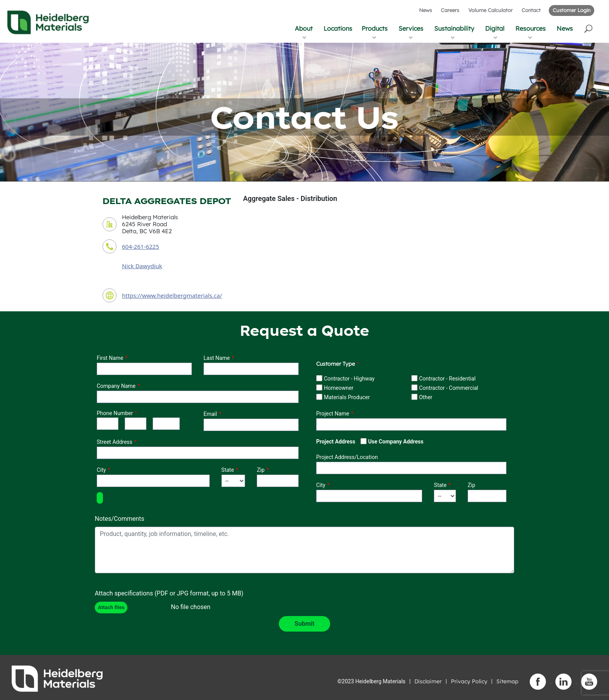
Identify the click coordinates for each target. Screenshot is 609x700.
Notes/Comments (120, 519)
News (425, 10)
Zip (261, 470)
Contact (531, 10)
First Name (110, 358)
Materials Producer (347, 397)
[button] (589, 28)
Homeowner (339, 388)
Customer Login (572, 10)
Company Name (116, 386)
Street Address (115, 442)
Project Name (333, 414)
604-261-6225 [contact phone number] (140, 246)
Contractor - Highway (349, 379)
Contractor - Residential (447, 379)
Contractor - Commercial (449, 388)
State (228, 470)
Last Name (217, 358)
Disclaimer (428, 681)
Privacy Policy (469, 681)
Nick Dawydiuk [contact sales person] (142, 266)
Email (210, 414)
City (101, 470)
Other (426, 397)
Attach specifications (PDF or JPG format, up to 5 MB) (169, 593)
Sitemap (507, 681)
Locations (338, 28)
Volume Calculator (491, 10)
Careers (450, 10)
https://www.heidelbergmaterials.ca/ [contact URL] (172, 295)
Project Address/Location (347, 457)
